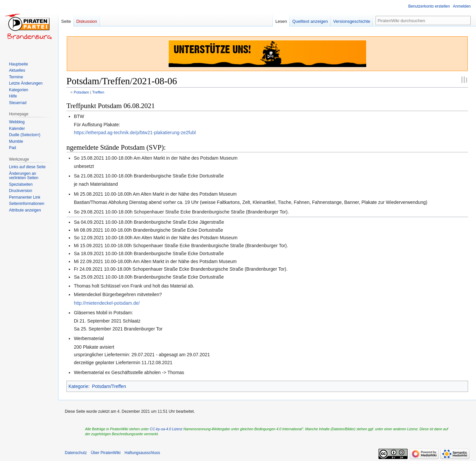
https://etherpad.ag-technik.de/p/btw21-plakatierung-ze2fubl (135, 133)
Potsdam (81, 92)
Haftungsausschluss (142, 453)
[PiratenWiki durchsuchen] (423, 20)
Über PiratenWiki (106, 453)
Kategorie (78, 386)
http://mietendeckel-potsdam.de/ (107, 303)
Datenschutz (76, 453)
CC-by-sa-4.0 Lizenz (166, 429)
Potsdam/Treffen (109, 386)
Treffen (98, 92)
